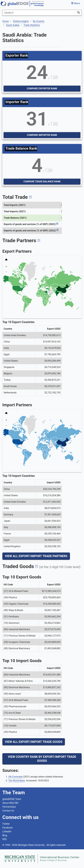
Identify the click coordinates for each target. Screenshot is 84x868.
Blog (5, 835)
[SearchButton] (79, 13)
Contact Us (8, 811)
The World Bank (17, 781)
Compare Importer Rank (42, 135)
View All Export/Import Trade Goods (34, 742)
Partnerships (9, 807)
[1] (30, 197)
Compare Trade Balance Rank (42, 182)
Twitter (6, 824)
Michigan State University (32, 845)
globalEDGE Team (12, 799)
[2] (57, 224)
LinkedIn (7, 831)
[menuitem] (52, 292)
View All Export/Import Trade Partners (36, 556)
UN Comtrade (15, 777)
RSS (5, 839)
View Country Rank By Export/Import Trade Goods (42, 759)
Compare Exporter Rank (42, 89)
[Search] (39, 13)
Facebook (7, 828)
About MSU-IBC (11, 803)
